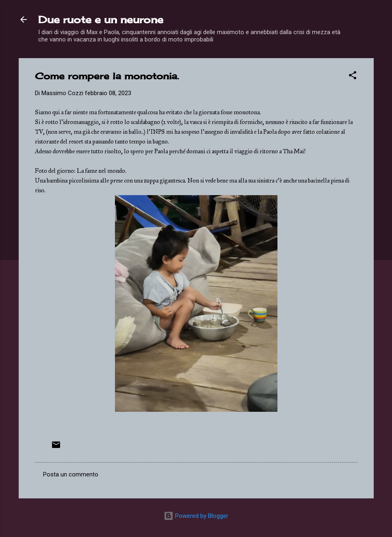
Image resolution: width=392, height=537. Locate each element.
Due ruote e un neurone (101, 20)
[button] (353, 77)
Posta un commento (71, 474)
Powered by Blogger (196, 516)
